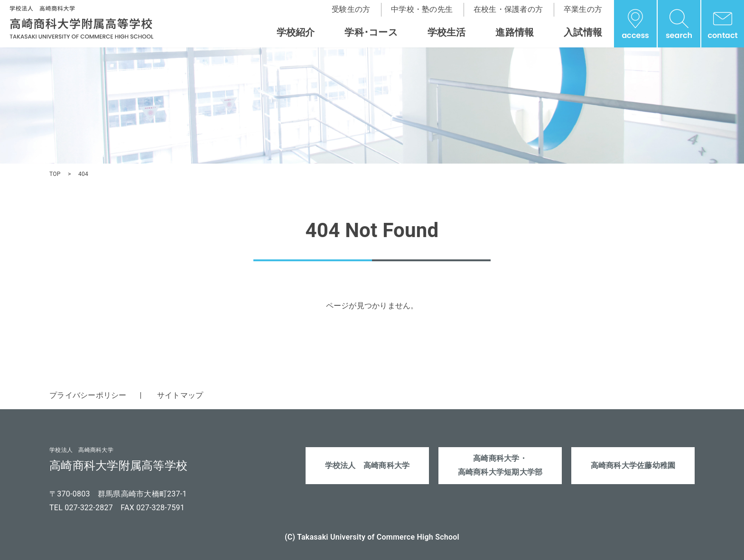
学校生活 (447, 32)
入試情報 (583, 32)
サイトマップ (180, 395)
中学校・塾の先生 (422, 9)
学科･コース (371, 32)
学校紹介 (296, 32)
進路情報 (515, 32)
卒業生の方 (583, 9)
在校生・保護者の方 (508, 9)
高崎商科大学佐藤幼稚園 (633, 465)
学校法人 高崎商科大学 (367, 465)
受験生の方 (351, 9)
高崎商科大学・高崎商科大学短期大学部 (500, 466)
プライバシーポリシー (88, 395)
